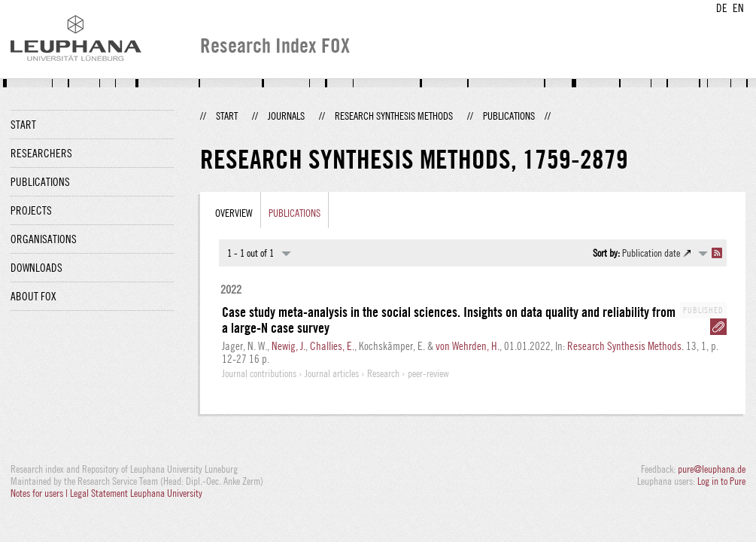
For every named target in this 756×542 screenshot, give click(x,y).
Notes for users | (40, 493)
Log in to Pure (721, 481)
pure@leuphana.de (712, 469)
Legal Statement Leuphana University (136, 493)
